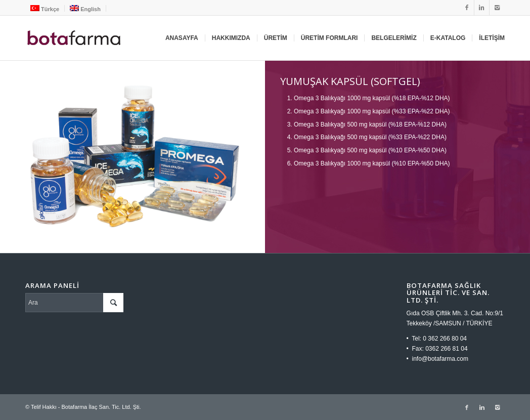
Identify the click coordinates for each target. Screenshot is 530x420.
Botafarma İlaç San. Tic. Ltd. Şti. (101, 407)
